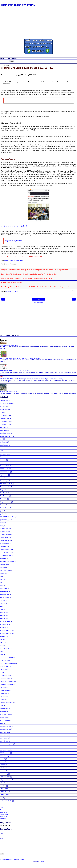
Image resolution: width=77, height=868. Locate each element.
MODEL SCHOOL (5, 621)
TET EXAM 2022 (5, 750)
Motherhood (4, 627)
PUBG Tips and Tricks (6, 684)
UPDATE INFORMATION (18, 5)
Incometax (3, 568)
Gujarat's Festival (5, 529)
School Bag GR (4, 708)
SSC (1, 723)
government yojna (5, 520)
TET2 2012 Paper (5, 756)
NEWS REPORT (5, 648)
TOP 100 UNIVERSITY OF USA (9, 392)
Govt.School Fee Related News (9, 345)
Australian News (5, 418)
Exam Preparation (5, 487)
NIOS (2, 651)
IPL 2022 (3, 583)
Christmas (3, 460)
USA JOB (3, 768)
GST (1, 526)
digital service (4, 475)
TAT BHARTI (4, 738)
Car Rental (3, 457)
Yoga (2, 798)
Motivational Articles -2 (6, 633)
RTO (1, 705)
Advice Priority (4, 400)
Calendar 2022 (4, 448)
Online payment (5, 660)
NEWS (2, 645)
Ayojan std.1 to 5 (5, 421)
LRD (1, 609)
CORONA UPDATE (6, 469)
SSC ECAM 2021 (5, 726)
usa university (4, 774)
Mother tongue (4, 624)
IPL (1, 577)
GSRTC (2, 523)
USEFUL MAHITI (5, 777)
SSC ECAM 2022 (5, 729)
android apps (4, 409)
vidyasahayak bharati (6, 783)
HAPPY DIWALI (5, 538)
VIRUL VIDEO (4, 789)
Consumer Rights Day (6, 466)
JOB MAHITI (4, 589)
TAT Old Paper (4, 741)
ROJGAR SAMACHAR (7, 702)
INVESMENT (4, 574)
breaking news (9, 261)
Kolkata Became (5, 597)
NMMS (2, 654)
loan (1, 606)
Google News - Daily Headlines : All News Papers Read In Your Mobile (20, 358)
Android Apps (4, 814)
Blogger (42, 863)
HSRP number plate (6, 556)
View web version (38, 303)
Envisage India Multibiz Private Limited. (13, 861)
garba (2, 511)
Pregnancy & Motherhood (7, 681)
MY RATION (4, 636)
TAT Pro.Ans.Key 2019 (7, 744)
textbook (2, 759)
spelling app (4, 717)
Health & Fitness (5, 541)
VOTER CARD (4, 792)
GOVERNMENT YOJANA (7, 517)
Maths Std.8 (4, 618)
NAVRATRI (3, 642)
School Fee (3, 711)
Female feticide (4, 496)
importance (3, 559)
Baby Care (3, 427)
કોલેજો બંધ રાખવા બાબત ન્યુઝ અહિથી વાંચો (14, 226)
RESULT (3, 699)
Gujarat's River (4, 532)
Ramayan (3, 687)
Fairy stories (4, 490)
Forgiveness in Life (5, 502)
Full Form (3, 505)
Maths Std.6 (4, 613)
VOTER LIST (4, 795)
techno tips (3, 747)
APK (1, 412)
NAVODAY (3, 639)
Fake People (4, 493)
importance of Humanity (7, 562)
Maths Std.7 (4, 615)
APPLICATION (4, 415)
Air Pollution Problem (6, 403)
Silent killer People (5, 714)
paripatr (2, 672)
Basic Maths (4, 430)
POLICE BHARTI (5, 678)
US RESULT (4, 765)
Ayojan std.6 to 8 (5, 424)
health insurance (5, 544)
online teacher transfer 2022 (8, 663)
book (1, 439)
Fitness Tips (4, 499)
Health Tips (3, 547)
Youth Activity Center (6, 801)
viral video (3, 786)
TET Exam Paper (5, 753)
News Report (4, 816)
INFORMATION (18, 261)
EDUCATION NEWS (6, 484)
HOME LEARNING (5, 553)
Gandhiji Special (5, 508)
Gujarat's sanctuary (6, 535)
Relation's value (5, 690)
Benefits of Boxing (5, 433)
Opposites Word (5, 666)
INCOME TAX (4, 565)
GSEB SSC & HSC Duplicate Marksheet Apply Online (15, 371)
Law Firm (3, 601)
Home (38, 299)
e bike (2, 478)
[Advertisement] (38, 24)
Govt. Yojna (3, 812)
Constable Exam (5, 463)
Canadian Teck (4, 454)
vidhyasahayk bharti (6, 780)
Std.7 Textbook (4, 735)
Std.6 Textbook (4, 732)
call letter (3, 451)
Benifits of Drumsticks (6, 436)
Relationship (4, 693)
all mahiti (3, 406)
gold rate (3, 514)
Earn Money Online (6, 481)
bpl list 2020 (4, 442)
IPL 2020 (3, 580)
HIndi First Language (6, 550)
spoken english (4, 720)
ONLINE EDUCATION (6, 657)
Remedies (3, 696)
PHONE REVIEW (5, 675)
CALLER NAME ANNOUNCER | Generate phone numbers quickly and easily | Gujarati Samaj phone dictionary (32, 379)
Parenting (3, 669)
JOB (1, 586)
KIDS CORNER (5, 592)
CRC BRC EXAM (5, 472)
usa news (3, 771)
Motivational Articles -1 (6, 630)
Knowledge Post (5, 595)
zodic (2, 804)
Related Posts (72, 291)
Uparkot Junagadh (5, 762)
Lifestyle (2, 604)
